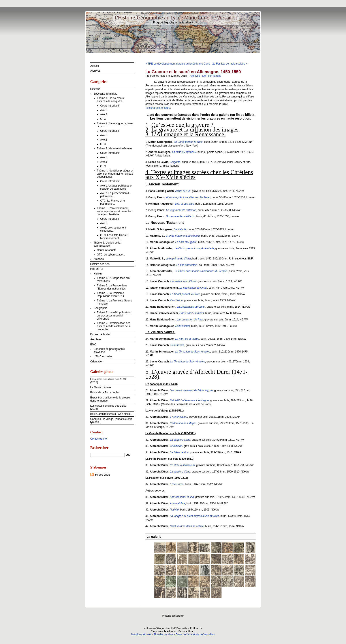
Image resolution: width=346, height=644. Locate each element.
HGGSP (95, 89)
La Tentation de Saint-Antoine (193, 352)
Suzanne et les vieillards (180, 216)
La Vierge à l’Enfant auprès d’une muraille (195, 516)
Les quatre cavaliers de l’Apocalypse (191, 390)
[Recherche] (107, 455)
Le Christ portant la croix (188, 142)
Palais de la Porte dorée (104, 392)
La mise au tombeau (184, 152)
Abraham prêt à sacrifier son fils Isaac (188, 197)
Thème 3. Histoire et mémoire (114, 149)
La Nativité (180, 229)
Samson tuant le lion (182, 497)
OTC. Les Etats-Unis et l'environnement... (114, 237)
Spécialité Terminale (105, 94)
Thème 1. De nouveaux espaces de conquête (111, 100)
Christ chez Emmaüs (192, 313)
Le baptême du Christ (178, 259)
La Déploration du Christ (191, 307)
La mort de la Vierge (187, 339)
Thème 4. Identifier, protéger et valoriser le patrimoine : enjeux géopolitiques (115, 174)
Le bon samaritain (187, 265)
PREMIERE (97, 269)
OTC (103, 119)
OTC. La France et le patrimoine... (113, 202)
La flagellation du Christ (193, 288)
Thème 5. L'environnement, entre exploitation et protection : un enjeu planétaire (115, 211)
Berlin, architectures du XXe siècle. (111, 414)
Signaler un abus (163, 634)
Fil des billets (103, 475)
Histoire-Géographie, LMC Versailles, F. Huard (173, 32)
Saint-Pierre (177, 345)
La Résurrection (179, 452)
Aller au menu (311, 3)
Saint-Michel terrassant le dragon (189, 400)
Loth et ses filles (184, 204)
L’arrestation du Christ (183, 281)
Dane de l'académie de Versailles (195, 634)
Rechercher (99, 448)
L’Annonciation (179, 417)
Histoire (98, 274)
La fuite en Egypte (186, 242)
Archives (195, 76)
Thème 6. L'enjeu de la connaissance (107, 244)
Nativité (174, 510)
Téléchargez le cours (158, 108)
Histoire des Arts (100, 264)
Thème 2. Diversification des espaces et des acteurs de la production (114, 326)
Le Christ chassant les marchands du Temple (201, 271)
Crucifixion (177, 300)
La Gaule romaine (101, 387)
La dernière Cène (180, 440)
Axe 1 (104, 110)
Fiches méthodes (100, 334)
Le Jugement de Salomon (181, 210)
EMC (93, 345)
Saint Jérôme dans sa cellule (187, 526)
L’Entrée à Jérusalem (182, 465)
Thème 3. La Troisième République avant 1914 (110, 295)
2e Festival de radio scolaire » (230, 64)
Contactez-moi (99, 439)
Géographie (101, 308)
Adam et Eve (183, 191)
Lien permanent (211, 76)
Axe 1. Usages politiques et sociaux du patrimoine (116, 187)
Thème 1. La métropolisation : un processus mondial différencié (114, 316)
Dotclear (180, 616)
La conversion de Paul (190, 320)
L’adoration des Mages (183, 423)
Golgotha (175, 162)
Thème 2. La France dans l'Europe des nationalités (112, 287)
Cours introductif (110, 106)
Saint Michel (182, 326)
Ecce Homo (177, 484)
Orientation (97, 362)
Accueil (95, 66)
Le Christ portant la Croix (185, 294)
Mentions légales (141, 634)
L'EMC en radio (103, 356)
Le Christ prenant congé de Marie (194, 248)
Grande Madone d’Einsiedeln (183, 236)
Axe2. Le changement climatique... (113, 229)
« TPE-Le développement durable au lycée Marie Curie (178, 64)
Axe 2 (104, 114)
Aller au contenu (292, 3)
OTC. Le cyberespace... (111, 255)
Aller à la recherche (333, 3)
